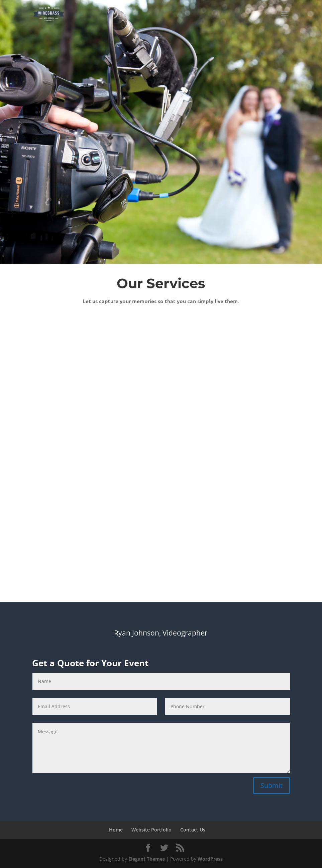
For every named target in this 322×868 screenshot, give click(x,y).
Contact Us (193, 830)
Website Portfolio (151, 830)
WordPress (210, 859)
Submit (272, 785)
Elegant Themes (147, 859)
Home (116, 830)
